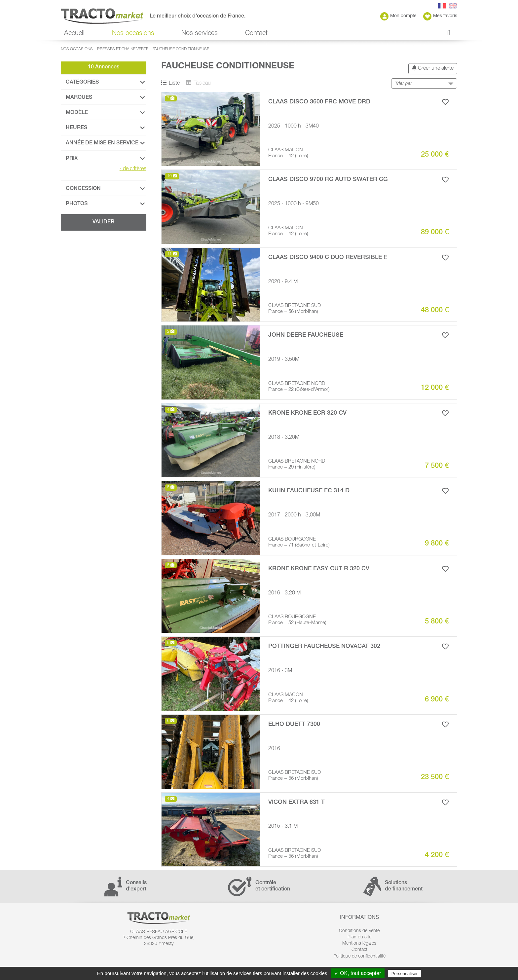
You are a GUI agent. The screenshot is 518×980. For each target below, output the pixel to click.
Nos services (200, 34)
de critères (133, 169)
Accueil (74, 34)
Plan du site (359, 937)
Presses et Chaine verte (123, 49)
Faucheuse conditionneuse (181, 49)
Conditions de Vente (359, 931)
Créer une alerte (433, 68)
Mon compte (398, 16)
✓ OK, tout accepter (358, 973)
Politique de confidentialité (359, 957)
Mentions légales (359, 944)
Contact (256, 34)
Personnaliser (405, 974)
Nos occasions (133, 34)
